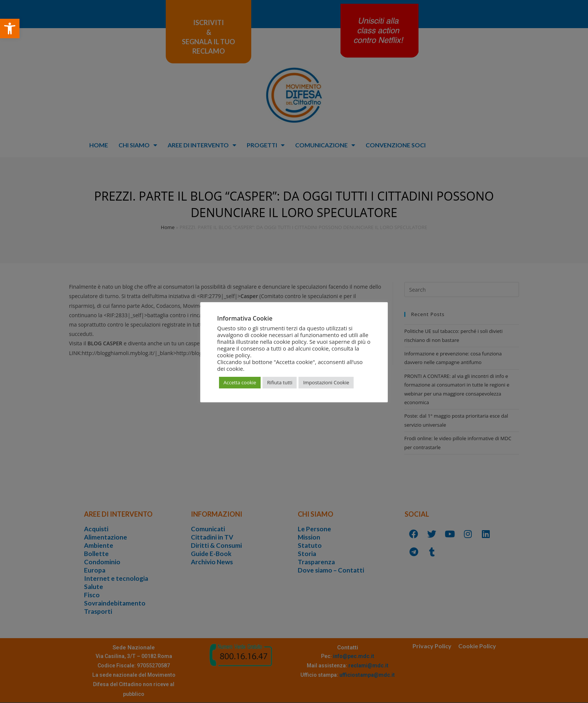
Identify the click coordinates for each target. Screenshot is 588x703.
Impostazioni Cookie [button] (326, 382)
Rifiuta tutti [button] (280, 382)
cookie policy (234, 355)
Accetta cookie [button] (240, 382)
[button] (10, 28)
